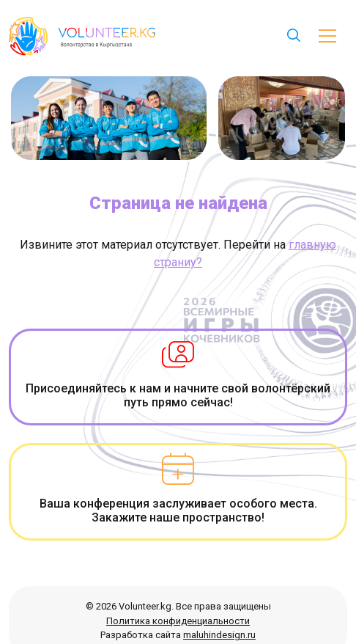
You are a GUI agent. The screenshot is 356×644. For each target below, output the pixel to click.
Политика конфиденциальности (178, 621)
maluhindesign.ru (219, 635)
